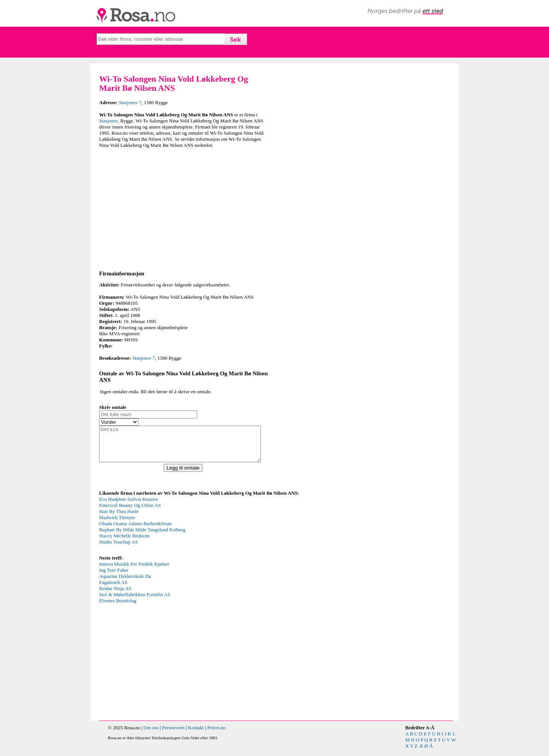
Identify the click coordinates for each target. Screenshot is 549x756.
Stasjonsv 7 (130, 102)
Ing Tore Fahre (114, 577)
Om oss (151, 734)
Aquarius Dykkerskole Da (125, 583)
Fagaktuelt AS (113, 589)
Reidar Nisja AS (115, 595)
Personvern (173, 734)
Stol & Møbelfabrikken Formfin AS (135, 601)
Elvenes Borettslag (118, 607)
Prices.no (217, 734)
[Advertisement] (185, 208)
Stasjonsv (108, 121)
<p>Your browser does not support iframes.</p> (156, 532)
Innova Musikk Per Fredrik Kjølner (134, 571)
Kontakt (196, 734)
